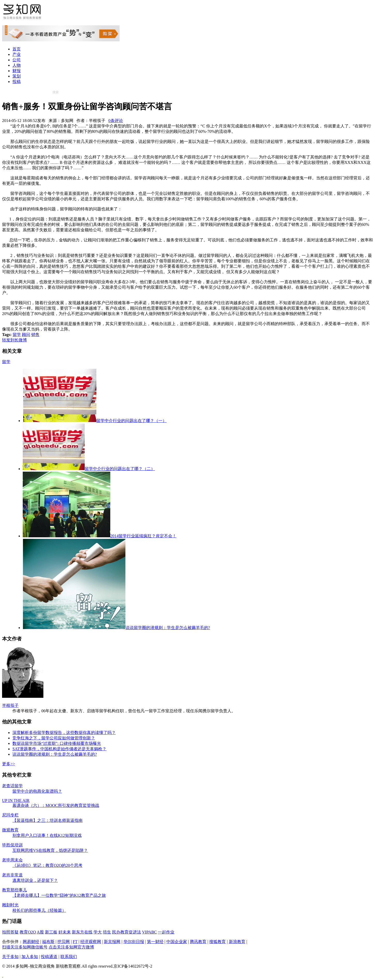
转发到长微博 (14, 340)
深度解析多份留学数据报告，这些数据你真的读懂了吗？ (64, 733)
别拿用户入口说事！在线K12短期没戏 (47, 835)
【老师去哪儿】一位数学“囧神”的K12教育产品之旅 (59, 895)
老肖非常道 (12, 875)
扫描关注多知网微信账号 (25, 947)
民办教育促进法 (127, 932)
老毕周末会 (12, 860)
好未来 (65, 932)
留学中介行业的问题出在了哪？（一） (95, 421)
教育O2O (28, 932)
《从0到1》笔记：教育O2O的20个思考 (47, 865)
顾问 (26, 335)
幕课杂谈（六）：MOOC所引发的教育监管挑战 (56, 805)
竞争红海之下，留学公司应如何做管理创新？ (54, 738)
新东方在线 (82, 932)
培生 (107, 932)
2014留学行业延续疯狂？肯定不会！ (100, 536)
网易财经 (31, 942)
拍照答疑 (10, 932)
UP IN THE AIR (16, 801)
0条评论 (116, 121)
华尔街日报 (134, 942)
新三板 (51, 932)
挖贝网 (64, 942)
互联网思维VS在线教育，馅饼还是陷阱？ (50, 850)
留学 (17, 335)
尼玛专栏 (10, 815)
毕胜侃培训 (12, 845)
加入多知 (30, 957)
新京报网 (112, 942)
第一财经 (155, 942)
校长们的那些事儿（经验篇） (39, 910)
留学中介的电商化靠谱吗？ (37, 791)
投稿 (17, 82)
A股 (40, 932)
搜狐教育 (217, 942)
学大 (98, 932)
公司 (17, 60)
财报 (17, 71)
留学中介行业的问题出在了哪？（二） (89, 469)
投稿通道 (49, 957)
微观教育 (10, 830)
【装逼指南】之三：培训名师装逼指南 (48, 820)
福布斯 (48, 942)
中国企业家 (177, 942)
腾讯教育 (198, 942)
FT (75, 942)
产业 (17, 54)
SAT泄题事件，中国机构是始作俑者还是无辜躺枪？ (59, 749)
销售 (35, 335)
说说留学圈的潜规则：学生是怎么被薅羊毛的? (116, 628)
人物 (17, 65)
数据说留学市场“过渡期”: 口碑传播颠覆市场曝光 (57, 743)
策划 (17, 76)
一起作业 (166, 932)
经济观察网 (91, 942)
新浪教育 (237, 942)
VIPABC (149, 932)
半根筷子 (10, 705)
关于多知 (10, 957)
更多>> (9, 764)
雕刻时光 (10, 905)
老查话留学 (12, 786)
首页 (17, 49)
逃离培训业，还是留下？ (35, 880)
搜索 (56, 92)
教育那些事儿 (14, 890)
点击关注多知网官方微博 (71, 947)
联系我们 (69, 957)
